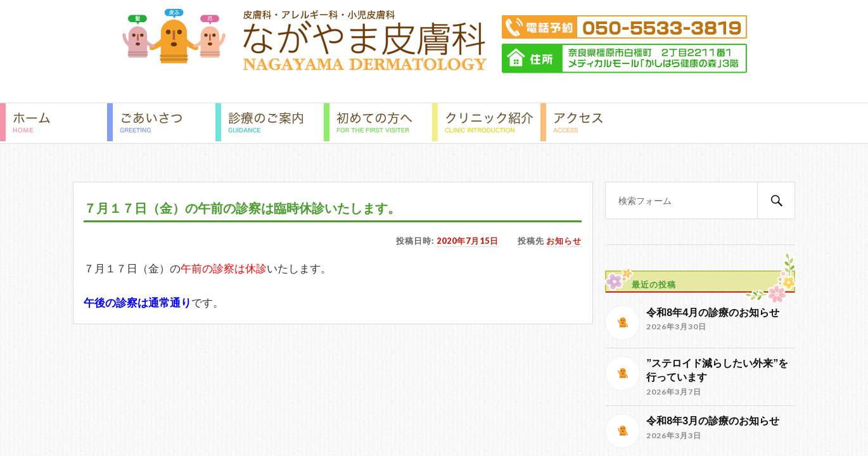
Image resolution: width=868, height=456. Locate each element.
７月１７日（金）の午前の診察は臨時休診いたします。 (242, 208)
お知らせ (564, 241)
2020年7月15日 (468, 241)
